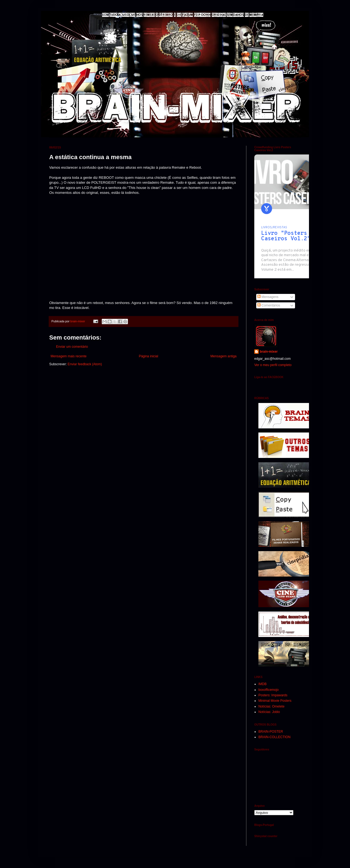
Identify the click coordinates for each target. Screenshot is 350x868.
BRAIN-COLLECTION (274, 737)
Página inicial (149, 356)
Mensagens (268, 297)
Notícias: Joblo (269, 712)
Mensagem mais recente (68, 356)
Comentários (269, 305)
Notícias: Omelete (271, 706)
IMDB (262, 684)
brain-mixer (269, 352)
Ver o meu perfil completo (273, 365)
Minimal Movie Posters (275, 701)
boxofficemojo (269, 690)
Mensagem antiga (224, 356)
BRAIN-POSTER (271, 732)
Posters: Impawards (273, 695)
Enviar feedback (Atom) (85, 364)
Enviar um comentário (72, 347)
